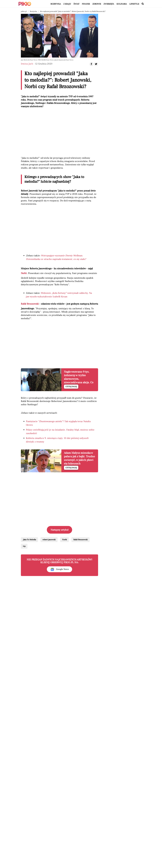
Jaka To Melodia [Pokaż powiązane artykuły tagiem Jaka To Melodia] (29, 540)
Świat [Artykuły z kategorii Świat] (76, 4)
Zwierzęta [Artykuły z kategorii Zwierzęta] (109, 4)
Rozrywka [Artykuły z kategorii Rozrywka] (56, 4)
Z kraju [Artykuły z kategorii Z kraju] (67, 4)
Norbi (24, 273)
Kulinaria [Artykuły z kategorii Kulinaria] (122, 4)
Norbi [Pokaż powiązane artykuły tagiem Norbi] (64, 540)
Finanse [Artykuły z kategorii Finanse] (86, 4)
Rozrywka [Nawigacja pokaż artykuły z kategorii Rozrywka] (33, 11)
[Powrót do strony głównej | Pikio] (25, 4)
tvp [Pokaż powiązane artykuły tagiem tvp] (24, 546)
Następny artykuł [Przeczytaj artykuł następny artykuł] (60, 530)
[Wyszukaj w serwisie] (143, 4)
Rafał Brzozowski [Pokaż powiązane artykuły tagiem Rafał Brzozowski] (80, 540)
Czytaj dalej (71, 387)
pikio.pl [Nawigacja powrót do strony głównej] (24, 11)
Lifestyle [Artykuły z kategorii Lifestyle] (134, 4)
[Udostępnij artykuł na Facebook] (91, 64)
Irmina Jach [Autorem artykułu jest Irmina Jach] (27, 64)
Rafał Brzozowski (30, 304)
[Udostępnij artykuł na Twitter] (96, 64)
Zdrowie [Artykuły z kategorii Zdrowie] (97, 4)
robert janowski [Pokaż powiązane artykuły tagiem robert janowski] (49, 540)
